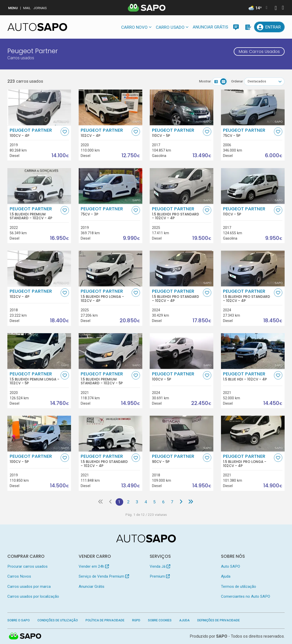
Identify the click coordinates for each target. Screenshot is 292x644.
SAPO (222, 636)
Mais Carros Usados (259, 51)
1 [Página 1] (119, 502)
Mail (27, 8)
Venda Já (160, 566)
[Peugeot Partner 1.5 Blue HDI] (253, 351)
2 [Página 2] (128, 502)
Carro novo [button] (134, 27)
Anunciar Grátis (210, 27)
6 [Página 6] (163, 502)
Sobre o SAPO (19, 620)
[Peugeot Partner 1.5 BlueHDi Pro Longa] (110, 268)
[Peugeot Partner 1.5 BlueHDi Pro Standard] (182, 186)
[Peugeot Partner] (39, 107)
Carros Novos (19, 576)
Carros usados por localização (33, 596)
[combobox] (264, 82)
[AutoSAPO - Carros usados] (37, 27)
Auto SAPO (231, 566)
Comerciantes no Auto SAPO (246, 596)
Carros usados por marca (29, 587)
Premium (160, 576)
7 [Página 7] (172, 502)
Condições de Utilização (58, 620)
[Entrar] (269, 27)
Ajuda (226, 576)
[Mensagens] (236, 27)
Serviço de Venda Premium (104, 576)
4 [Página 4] (146, 502)
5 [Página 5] (154, 502)
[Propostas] (248, 27)
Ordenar (237, 81)
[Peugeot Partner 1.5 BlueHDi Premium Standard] (39, 186)
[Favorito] (65, 132)
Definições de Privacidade (219, 620)
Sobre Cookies (160, 620)
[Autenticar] (276, 9)
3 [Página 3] (137, 502)
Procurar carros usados (27, 566)
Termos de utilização (239, 587)
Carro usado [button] (170, 27)
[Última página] (191, 502)
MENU (13, 8)
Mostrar (205, 81)
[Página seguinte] (181, 502)
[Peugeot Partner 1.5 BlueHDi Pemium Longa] (39, 351)
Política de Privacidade (105, 620)
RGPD (136, 620)
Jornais (40, 8)
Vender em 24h (94, 566)
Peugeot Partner (35, 133)
